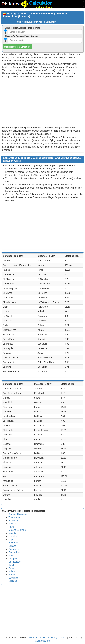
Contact (63, 638)
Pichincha (14, 520)
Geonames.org (43, 641)
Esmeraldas (15, 552)
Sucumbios (14, 578)
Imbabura (13, 543)
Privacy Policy (51, 638)
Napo (11, 527)
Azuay (12, 575)
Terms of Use (35, 638)
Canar (12, 568)
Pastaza (13, 524)
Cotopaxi (13, 559)
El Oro (12, 555)
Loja (11, 540)
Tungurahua (15, 517)
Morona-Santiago (17, 530)
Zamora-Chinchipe (18, 514)
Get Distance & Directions (18, 47)
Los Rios (13, 536)
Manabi (12, 533)
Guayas (12, 546)
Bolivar (12, 571)
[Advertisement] (43, 102)
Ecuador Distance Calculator (41, 22)
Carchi (12, 565)
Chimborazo (15, 562)
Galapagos (14, 549)
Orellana (13, 581)
